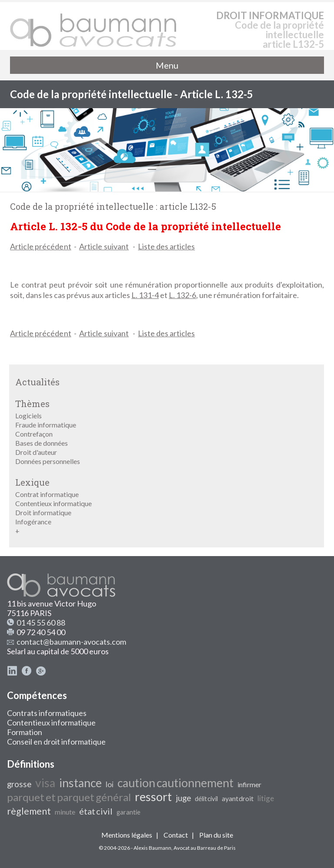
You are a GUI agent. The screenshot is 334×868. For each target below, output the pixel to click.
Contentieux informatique (53, 503)
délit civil (206, 799)
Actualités (37, 382)
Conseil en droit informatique (56, 742)
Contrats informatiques (47, 713)
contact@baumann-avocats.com (71, 642)
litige (266, 798)
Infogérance (33, 522)
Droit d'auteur (36, 452)
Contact (176, 835)
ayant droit (238, 798)
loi (110, 784)
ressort (153, 797)
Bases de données (42, 443)
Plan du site (216, 835)
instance (80, 783)
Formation (25, 732)
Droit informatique (43, 512)
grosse (19, 784)
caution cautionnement (175, 783)
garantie (129, 812)
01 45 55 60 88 (41, 623)
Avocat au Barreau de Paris (205, 848)
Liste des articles (166, 246)
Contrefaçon (34, 434)
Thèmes (32, 404)
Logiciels (28, 416)
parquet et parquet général (69, 797)
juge (183, 798)
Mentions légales (127, 835)
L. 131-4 (145, 295)
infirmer (249, 784)
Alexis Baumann (152, 848)
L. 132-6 (182, 295)
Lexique (32, 482)
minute (65, 812)
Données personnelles (48, 461)
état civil (96, 811)
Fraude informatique (46, 425)
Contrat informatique (47, 494)
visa (45, 783)
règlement (29, 811)
